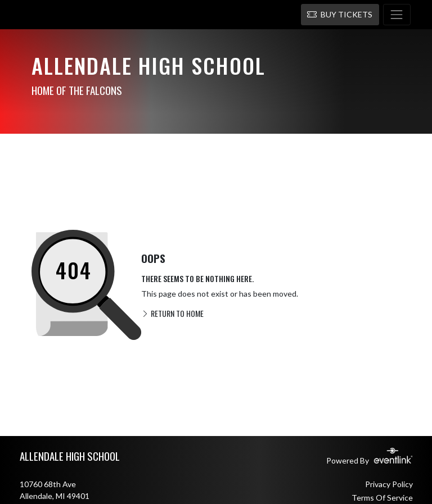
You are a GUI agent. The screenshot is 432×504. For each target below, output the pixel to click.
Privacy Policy (389, 484)
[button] (340, 15)
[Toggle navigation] (397, 15)
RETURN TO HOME (172, 313)
